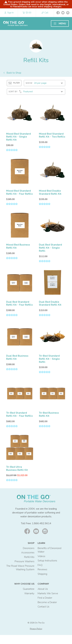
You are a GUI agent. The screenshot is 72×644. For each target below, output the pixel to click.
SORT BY (15, 92)
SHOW (29, 83)
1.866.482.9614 (42, 532)
